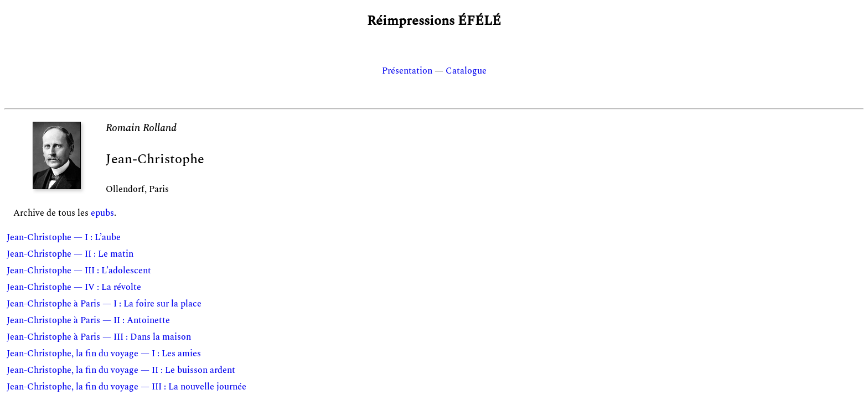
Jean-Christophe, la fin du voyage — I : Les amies (104, 354)
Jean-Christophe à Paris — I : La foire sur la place (104, 304)
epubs (102, 213)
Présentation (407, 71)
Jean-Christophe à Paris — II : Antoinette (88, 320)
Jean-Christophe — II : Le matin (70, 254)
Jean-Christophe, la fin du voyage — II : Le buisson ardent (121, 370)
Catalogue (466, 71)
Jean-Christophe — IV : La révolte (74, 287)
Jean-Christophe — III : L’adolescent (79, 271)
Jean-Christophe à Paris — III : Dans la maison (99, 337)
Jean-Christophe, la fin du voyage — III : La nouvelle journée (126, 387)
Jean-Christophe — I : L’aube (64, 237)
